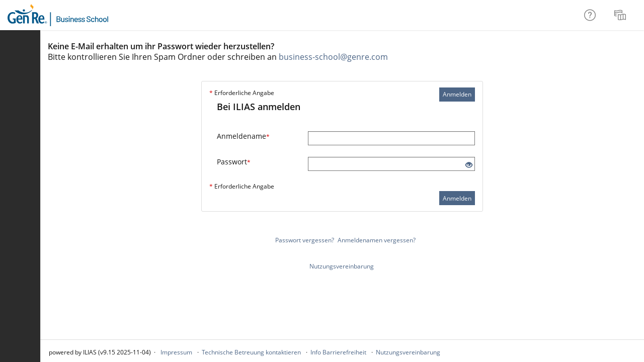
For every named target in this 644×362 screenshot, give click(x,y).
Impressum (176, 352)
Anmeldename (243, 136)
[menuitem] (621, 15)
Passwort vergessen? (305, 240)
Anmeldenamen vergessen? (377, 240)
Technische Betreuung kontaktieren (251, 352)
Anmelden (457, 94)
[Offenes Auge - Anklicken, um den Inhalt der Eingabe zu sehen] (469, 165)
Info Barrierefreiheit (338, 352)
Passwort (234, 162)
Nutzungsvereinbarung (342, 266)
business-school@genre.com (333, 57)
